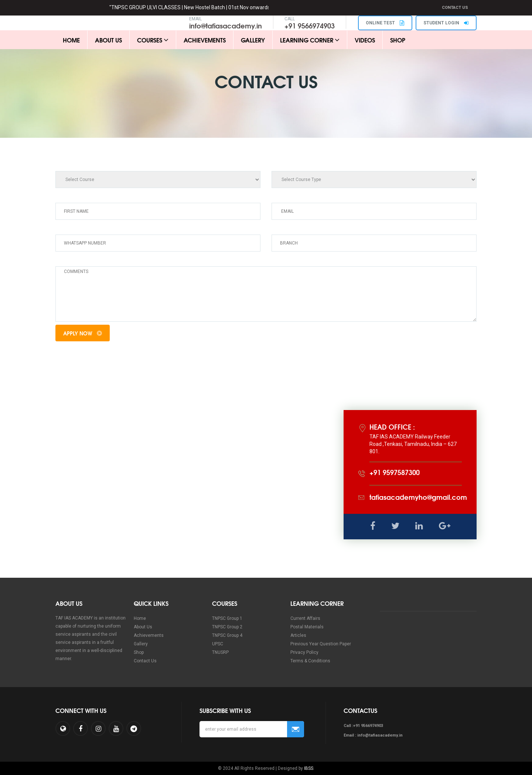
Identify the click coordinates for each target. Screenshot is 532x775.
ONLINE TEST (385, 23)
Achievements (205, 40)
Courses (153, 40)
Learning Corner (310, 40)
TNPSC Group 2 (227, 627)
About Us (108, 40)
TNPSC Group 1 (227, 619)
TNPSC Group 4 (227, 636)
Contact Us (455, 8)
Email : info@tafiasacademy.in (373, 735)
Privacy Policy (304, 653)
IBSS (309, 768)
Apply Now (83, 333)
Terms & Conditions (310, 661)
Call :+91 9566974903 (363, 726)
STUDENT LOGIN (446, 23)
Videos (365, 40)
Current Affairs (305, 619)
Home (71, 40)
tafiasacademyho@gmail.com (418, 497)
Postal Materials (307, 627)
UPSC (218, 644)
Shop (398, 40)
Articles (298, 636)
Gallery (253, 40)
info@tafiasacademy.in (225, 25)
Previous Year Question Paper (321, 644)
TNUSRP (220, 653)
